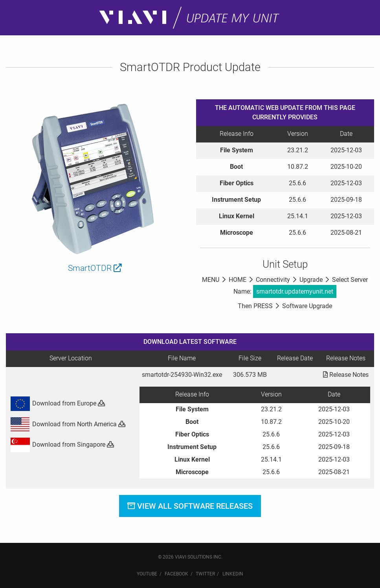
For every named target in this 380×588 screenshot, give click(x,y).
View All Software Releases (190, 506)
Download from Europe (57, 403)
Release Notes (346, 375)
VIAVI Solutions (194, 557)
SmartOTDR (95, 268)
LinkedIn (233, 574)
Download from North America (68, 424)
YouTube (147, 574)
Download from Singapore (62, 445)
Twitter (205, 574)
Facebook (176, 574)
